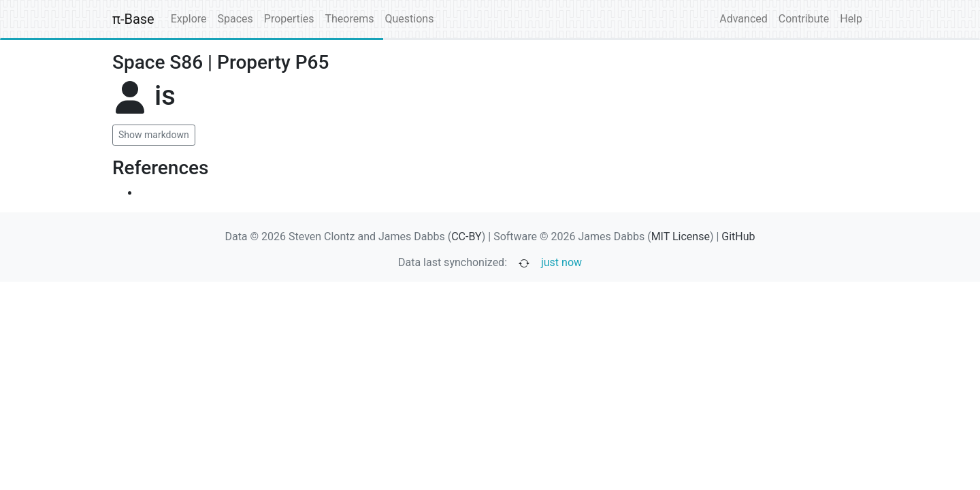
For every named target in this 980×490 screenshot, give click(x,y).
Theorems (349, 19)
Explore (189, 19)
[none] (186, 104)
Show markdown (154, 135)
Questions (409, 19)
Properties (289, 19)
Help (851, 19)
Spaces (235, 19)
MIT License (681, 236)
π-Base (133, 19)
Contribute (804, 19)
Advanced (744, 19)
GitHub (738, 236)
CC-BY (467, 236)
